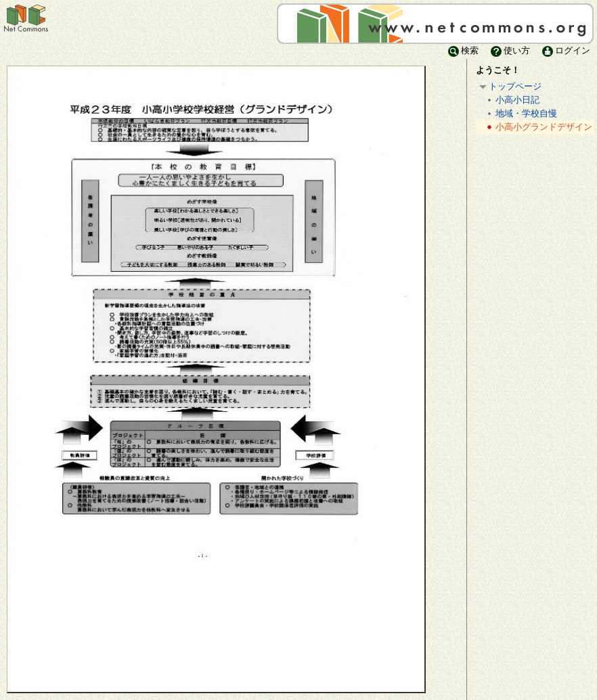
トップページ (509, 87)
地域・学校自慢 (521, 114)
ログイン (565, 50)
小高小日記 (512, 100)
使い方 (509, 50)
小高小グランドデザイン (538, 127)
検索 (462, 50)
